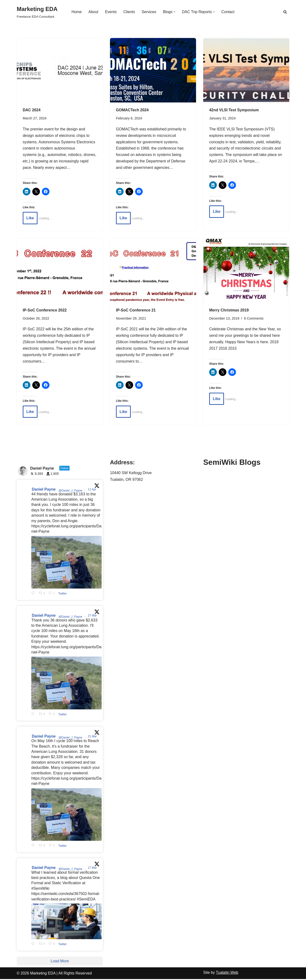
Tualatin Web (227, 973)
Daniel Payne (44, 490)
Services (149, 12)
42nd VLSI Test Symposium (234, 110)
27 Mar (93, 616)
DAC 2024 (32, 110)
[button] (175, 12)
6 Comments (254, 319)
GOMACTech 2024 (132, 110)
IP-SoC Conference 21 (136, 311)
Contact (228, 12)
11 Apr (93, 490)
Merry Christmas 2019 (229, 311)
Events (111, 12)
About (93, 12)
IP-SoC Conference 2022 (45, 311)
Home (76, 12)
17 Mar (93, 869)
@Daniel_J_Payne (71, 492)
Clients (129, 12)
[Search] (285, 12)
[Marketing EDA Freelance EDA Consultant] (37, 12)
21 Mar (93, 737)
